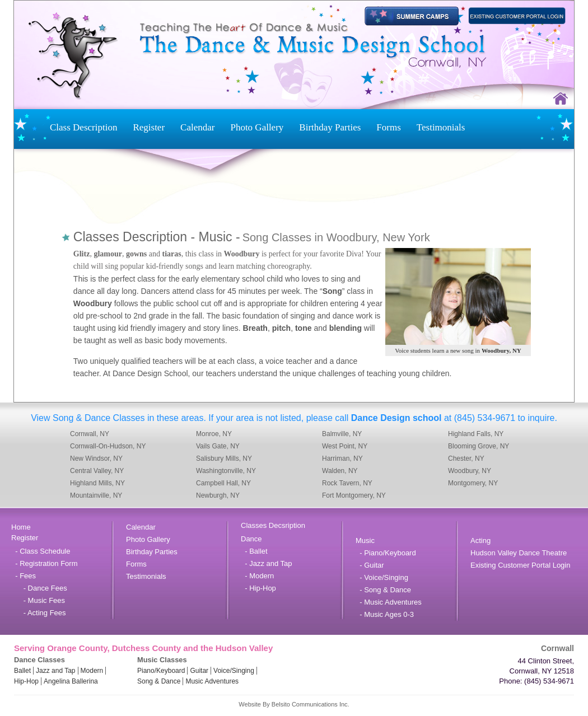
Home (21, 527)
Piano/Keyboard (161, 671)
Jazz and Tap (56, 671)
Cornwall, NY (90, 434)
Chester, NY (466, 458)
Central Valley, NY (97, 471)
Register (149, 127)
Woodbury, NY (470, 471)
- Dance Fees (39, 588)
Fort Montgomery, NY (354, 495)
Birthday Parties (330, 127)
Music (365, 540)
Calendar (197, 127)
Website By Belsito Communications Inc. (294, 704)
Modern (92, 671)
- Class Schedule (41, 551)
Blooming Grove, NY (479, 446)
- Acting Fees (39, 613)
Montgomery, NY (473, 483)
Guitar (199, 671)
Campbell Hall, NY (223, 483)
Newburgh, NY (218, 495)
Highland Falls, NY (476, 434)
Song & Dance (159, 681)
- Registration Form (44, 563)
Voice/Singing (234, 671)
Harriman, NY (342, 458)
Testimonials (441, 127)
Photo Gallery (257, 127)
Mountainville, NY (96, 495)
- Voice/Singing (382, 577)
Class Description (83, 127)
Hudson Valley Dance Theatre (519, 553)
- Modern (257, 576)
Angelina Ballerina (71, 681)
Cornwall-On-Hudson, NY (108, 446)
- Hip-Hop (258, 588)
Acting (480, 540)
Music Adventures (212, 681)
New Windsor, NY (96, 458)
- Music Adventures (389, 602)
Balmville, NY (342, 434)
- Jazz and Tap (267, 563)
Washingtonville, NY (226, 471)
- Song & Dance (383, 590)
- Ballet (254, 551)
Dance (251, 539)
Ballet (22, 671)
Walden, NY (340, 471)
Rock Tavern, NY (347, 483)
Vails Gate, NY (218, 446)
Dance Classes (39, 660)
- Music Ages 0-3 (385, 614)
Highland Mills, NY (97, 483)
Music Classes (162, 660)
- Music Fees (38, 600)
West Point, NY (345, 446)
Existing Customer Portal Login (520, 565)
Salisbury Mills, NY (224, 458)
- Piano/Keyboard (386, 553)
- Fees (24, 576)
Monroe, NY (214, 434)
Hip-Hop (26, 681)
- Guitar (370, 565)
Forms (388, 127)
